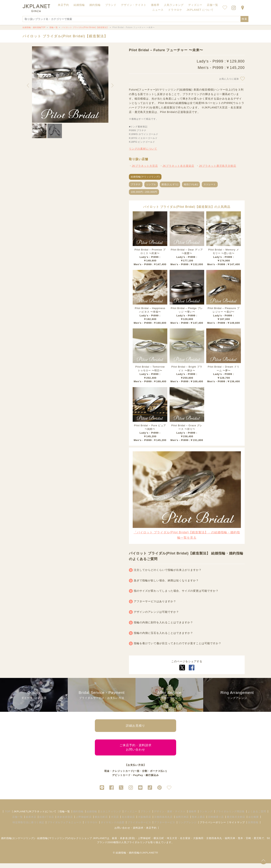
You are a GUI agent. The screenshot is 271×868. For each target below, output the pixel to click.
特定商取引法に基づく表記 (28, 827)
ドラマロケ (91, 827)
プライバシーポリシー (213, 827)
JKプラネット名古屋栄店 (178, 166)
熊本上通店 (198, 822)
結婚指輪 (92, 816)
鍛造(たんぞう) (170, 184)
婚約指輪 (78, 816)
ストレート (210, 184)
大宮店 (115, 822)
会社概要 (253, 822)
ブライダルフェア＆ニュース (64, 827)
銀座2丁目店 (47, 822)
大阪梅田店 (145, 822)
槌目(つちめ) (191, 184)
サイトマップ (237, 827)
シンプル (151, 184)
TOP (8, 816)
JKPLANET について (200, 10)
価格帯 (193, 816)
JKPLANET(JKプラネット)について (35, 816)
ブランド (146, 816)
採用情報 (253, 827)
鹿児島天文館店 (236, 822)
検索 (244, 19)
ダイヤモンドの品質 (113, 827)
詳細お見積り (135, 726)
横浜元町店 (101, 822)
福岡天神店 (182, 822)
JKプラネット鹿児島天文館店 (218, 166)
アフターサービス (165, 827)
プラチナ (136, 184)
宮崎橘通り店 (216, 822)
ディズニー (131, 816)
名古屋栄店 (128, 822)
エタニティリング (111, 816)
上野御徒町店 (84, 822)
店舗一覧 (212, 5)
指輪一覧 (65, 816)
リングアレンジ (187, 827)
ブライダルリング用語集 (230, 816)
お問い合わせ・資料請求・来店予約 (135, 833)
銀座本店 (31, 822)
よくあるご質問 (257, 816)
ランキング (206, 816)
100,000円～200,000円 (144, 192)
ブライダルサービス (139, 827)
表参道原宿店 (65, 822)
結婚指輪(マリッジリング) (145, 177)
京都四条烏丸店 (163, 822)
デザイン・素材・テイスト (170, 816)
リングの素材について (143, 149)
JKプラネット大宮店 (145, 166)
